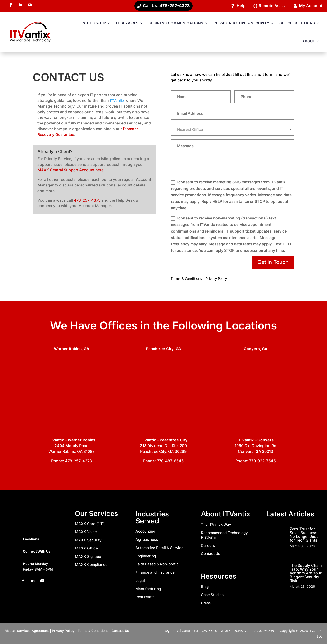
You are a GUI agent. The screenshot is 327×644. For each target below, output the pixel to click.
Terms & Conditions (186, 279)
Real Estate (145, 597)
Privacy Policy (216, 279)
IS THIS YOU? (94, 23)
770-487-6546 (170, 461)
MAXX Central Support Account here (70, 170)
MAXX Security (88, 540)
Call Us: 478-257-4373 (166, 6)
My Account (310, 6)
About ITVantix (226, 514)
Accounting (145, 532)
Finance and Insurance (155, 573)
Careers (208, 546)
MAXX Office (86, 549)
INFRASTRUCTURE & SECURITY (241, 23)
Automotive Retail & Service (159, 548)
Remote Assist (269, 6)
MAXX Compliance (91, 565)
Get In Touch (273, 262)
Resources (219, 576)
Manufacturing (148, 589)
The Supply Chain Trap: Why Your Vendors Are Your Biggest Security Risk (306, 573)
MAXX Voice (86, 532)
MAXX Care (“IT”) (90, 524)
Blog (205, 587)
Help (237, 6)
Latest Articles (290, 514)
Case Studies (212, 595)
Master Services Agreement (27, 631)
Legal (140, 581)
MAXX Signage (88, 557)
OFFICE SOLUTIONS (297, 23)
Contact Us (210, 554)
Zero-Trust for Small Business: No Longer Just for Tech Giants (304, 535)
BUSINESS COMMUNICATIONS (176, 23)
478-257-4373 (87, 200)
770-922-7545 (262, 461)
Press (206, 603)
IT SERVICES (127, 23)
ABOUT (309, 41)
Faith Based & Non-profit (157, 565)
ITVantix (117, 101)
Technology (64, 107)
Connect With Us (37, 551)
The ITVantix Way (216, 525)
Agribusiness (147, 540)
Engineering (146, 556)
